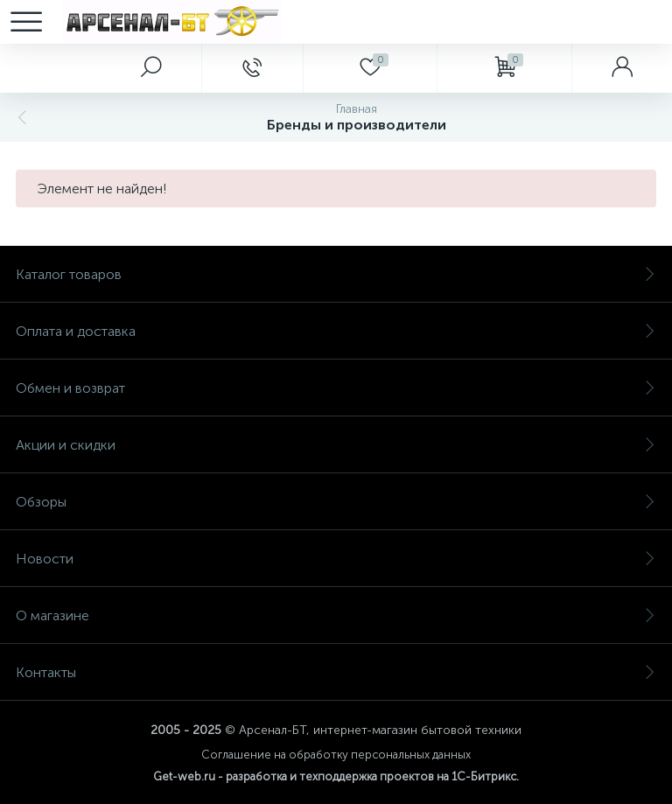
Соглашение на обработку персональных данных (336, 755)
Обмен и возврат (336, 388)
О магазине (336, 615)
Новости (336, 559)
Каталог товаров (336, 274)
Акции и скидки (336, 445)
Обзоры (336, 502)
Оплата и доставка (336, 331)
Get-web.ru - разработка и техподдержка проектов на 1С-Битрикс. (336, 776)
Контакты (336, 672)
